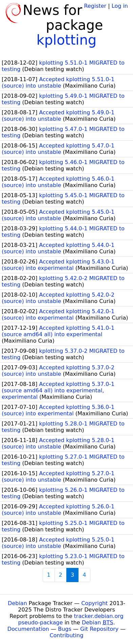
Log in (120, 6)
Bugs (65, 629)
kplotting (66, 40)
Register (95, 6)
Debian (17, 603)
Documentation (28, 629)
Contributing (67, 635)
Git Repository (99, 629)
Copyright (94, 603)
